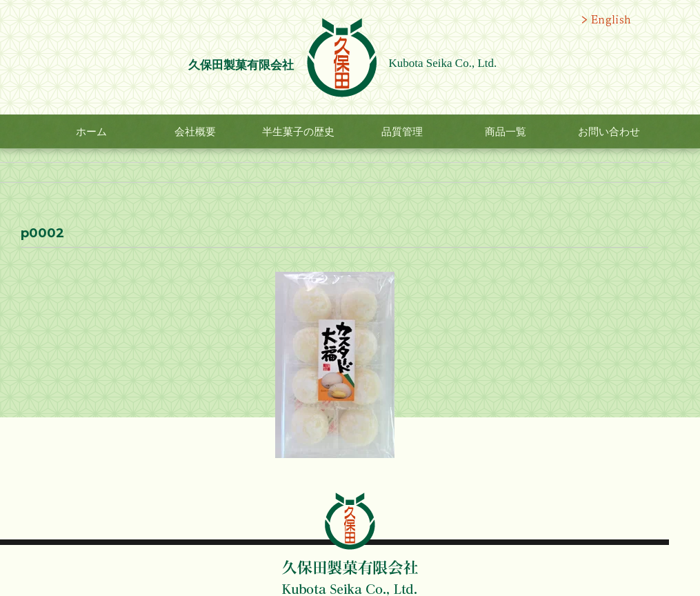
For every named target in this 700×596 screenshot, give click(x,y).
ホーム (91, 132)
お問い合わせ (609, 132)
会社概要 (195, 132)
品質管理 (402, 132)
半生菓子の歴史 (298, 132)
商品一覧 (506, 132)
